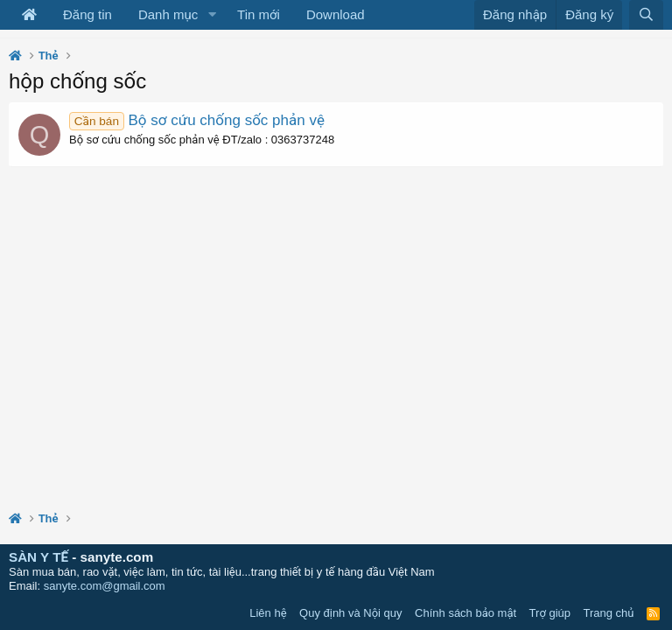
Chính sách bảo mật (465, 613)
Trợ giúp (550, 613)
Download (336, 14)
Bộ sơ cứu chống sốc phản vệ (197, 120)
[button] (212, 15)
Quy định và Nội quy (351, 613)
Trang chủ (609, 613)
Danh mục (168, 14)
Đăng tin (87, 14)
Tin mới (259, 14)
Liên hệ (268, 613)
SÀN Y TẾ (38, 557)
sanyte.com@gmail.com (105, 586)
